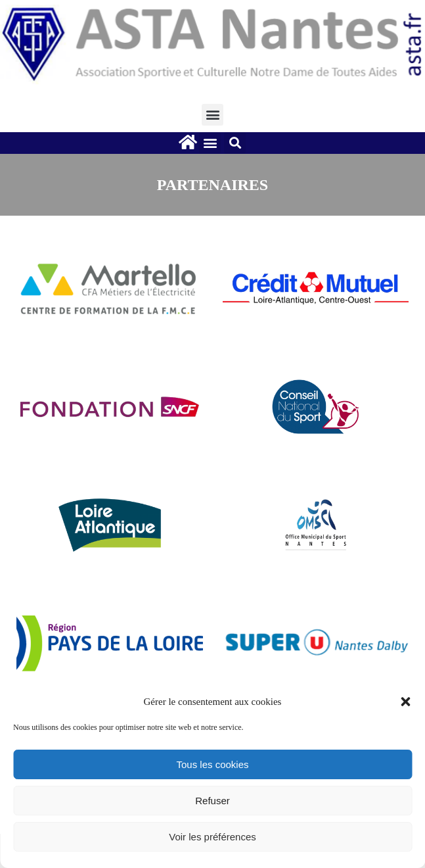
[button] (405, 702)
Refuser (212, 801)
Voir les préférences (212, 837)
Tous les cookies (212, 764)
